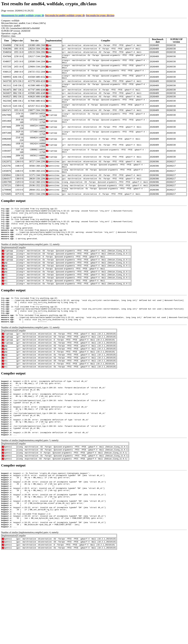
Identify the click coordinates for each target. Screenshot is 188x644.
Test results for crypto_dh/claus (100, 15)
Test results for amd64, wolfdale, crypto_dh (65, 15)
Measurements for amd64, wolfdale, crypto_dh (23, 15)
